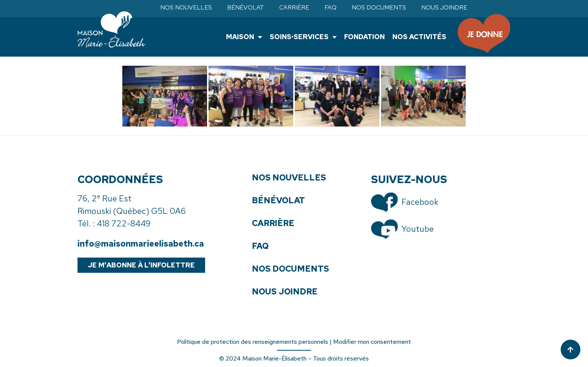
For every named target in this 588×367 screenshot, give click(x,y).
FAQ (330, 8)
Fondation (364, 37)
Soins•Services (303, 37)
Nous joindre (444, 8)
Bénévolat (246, 8)
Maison (244, 37)
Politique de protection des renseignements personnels (253, 342)
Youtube (418, 229)
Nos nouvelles (186, 8)
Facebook (420, 202)
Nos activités (419, 37)
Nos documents (379, 8)
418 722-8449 (124, 224)
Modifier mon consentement (372, 342)
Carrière (294, 8)
